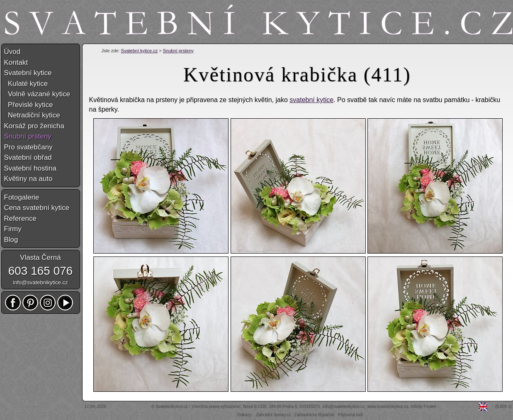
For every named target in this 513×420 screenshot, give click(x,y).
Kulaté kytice (26, 84)
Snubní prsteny (178, 51)
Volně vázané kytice (37, 94)
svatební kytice (311, 100)
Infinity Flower (423, 407)
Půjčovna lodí (350, 415)
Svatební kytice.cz (140, 51)
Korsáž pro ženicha (34, 126)
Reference (20, 219)
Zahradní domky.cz (273, 415)
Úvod (12, 52)
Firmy (13, 229)
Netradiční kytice (32, 115)
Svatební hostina (30, 168)
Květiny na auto (28, 179)
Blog (11, 240)
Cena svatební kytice (37, 208)
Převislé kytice (29, 105)
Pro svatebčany (28, 147)
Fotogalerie (22, 197)
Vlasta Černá (40, 258)
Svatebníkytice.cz (172, 407)
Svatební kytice (28, 73)
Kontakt (16, 62)
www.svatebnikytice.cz (388, 407)
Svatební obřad (28, 157)
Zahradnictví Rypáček (315, 415)
